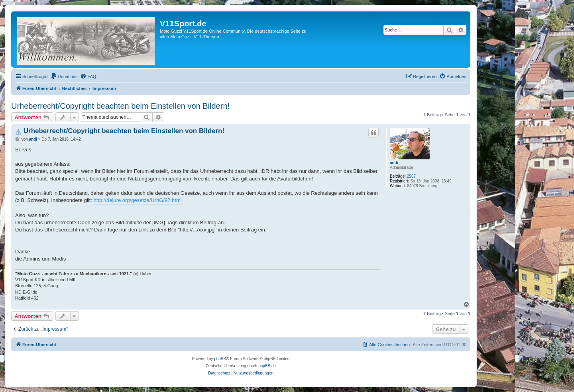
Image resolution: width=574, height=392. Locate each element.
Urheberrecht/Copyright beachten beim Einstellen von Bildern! (120, 106)
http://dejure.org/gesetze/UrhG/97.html (138, 200)
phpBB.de (267, 366)
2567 (411, 176)
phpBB (220, 359)
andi (394, 163)
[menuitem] (64, 76)
